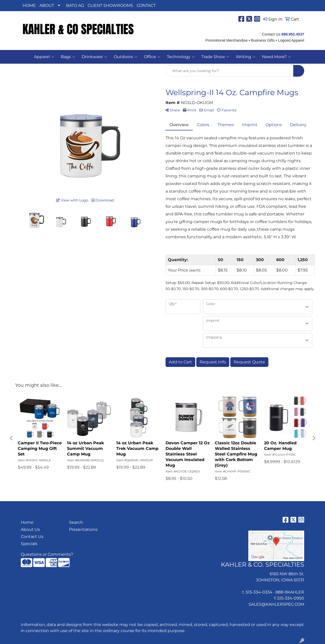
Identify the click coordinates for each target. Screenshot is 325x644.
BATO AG (75, 5)
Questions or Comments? (47, 554)
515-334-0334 (259, 592)
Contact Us (32, 537)
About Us (30, 529)
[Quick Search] (230, 71)
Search (76, 522)
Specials (29, 544)
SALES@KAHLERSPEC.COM (276, 604)
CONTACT (146, 5)
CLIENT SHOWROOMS (110, 5)
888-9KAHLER (290, 592)
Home (27, 522)
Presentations (83, 529)
